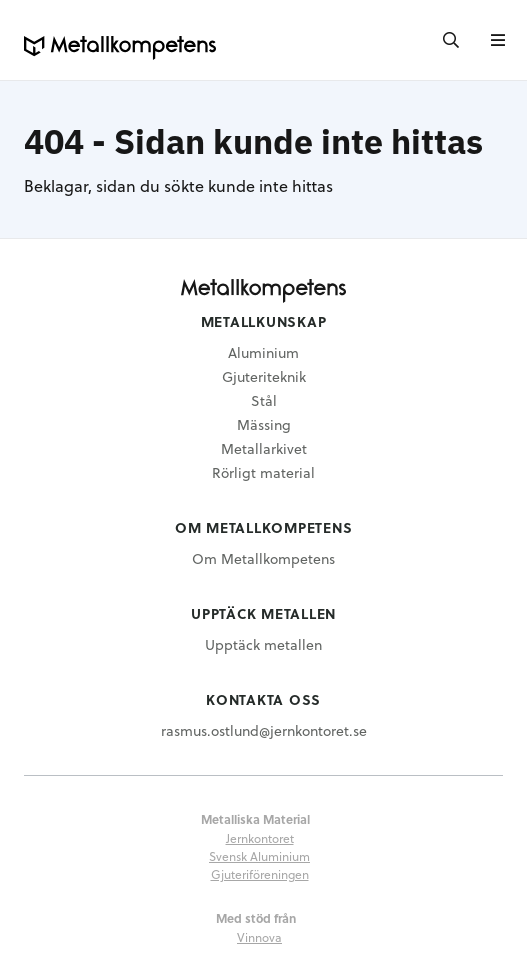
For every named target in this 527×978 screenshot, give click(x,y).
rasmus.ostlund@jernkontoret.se (264, 730)
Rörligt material (263, 472)
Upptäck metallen (263, 644)
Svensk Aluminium (259, 856)
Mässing (264, 424)
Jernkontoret (260, 838)
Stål (264, 400)
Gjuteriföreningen (260, 874)
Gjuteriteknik (264, 376)
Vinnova (259, 937)
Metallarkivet (264, 448)
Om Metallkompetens (263, 558)
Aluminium (263, 352)
